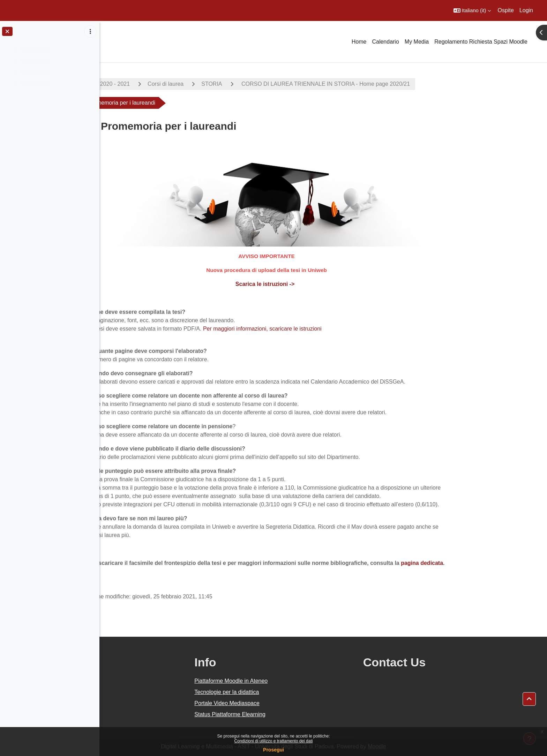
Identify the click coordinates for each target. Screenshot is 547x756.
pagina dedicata (472, 563)
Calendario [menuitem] (385, 42)
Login (526, 10)
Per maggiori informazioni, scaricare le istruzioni (311, 329)
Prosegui (273, 750)
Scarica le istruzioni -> (315, 284)
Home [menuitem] (359, 42)
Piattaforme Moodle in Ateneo (293, 681)
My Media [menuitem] (417, 42)
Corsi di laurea (215, 84)
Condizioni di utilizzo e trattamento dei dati (274, 741)
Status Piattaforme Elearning (292, 714)
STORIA (261, 84)
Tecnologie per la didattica (289, 692)
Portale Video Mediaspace (289, 703)
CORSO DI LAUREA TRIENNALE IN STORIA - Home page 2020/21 (375, 84)
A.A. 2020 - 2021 (159, 84)
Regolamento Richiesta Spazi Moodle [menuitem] (481, 42)
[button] (472, 10)
